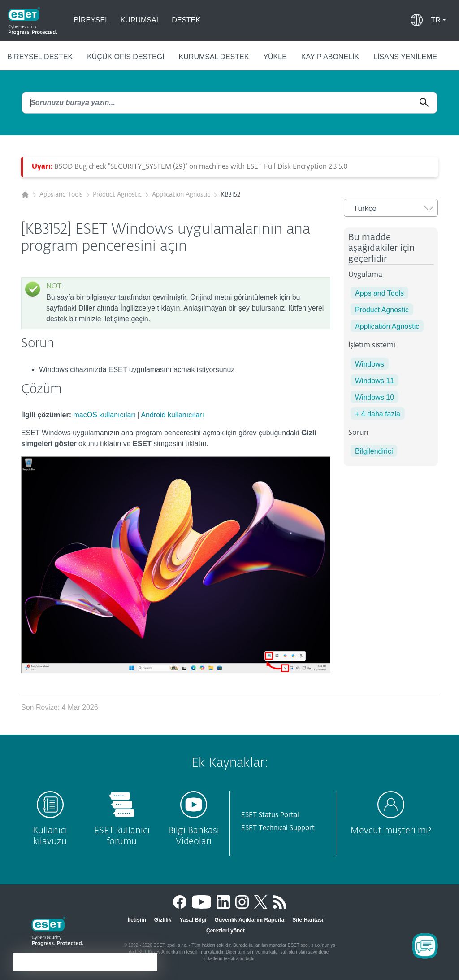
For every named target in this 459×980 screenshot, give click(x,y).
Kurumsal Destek (214, 57)
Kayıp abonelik (330, 57)
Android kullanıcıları (172, 415)
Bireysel (91, 20)
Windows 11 (375, 381)
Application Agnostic (181, 195)
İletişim (136, 920)
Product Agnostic (117, 195)
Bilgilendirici (374, 451)
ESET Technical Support (278, 828)
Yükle (275, 57)
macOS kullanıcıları (104, 415)
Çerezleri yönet (225, 931)
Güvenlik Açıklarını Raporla (250, 920)
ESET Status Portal (270, 815)
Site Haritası (308, 920)
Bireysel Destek (40, 57)
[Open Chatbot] (425, 946)
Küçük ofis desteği (126, 57)
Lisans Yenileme (405, 57)
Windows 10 (375, 397)
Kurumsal (141, 20)
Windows (370, 364)
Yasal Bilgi (193, 920)
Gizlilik (163, 920)
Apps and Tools (61, 195)
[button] (439, 20)
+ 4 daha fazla (378, 414)
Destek (186, 20)
